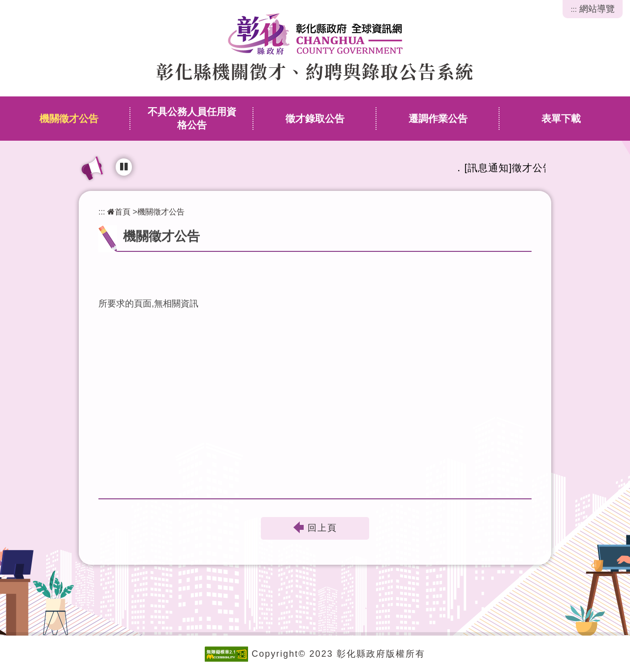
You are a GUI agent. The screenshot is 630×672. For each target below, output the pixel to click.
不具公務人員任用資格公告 (192, 118)
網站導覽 (597, 9)
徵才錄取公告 (315, 119)
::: (574, 9)
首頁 (119, 212)
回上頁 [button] (322, 528)
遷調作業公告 (438, 119)
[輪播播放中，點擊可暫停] (124, 167)
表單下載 (561, 119)
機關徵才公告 (69, 119)
